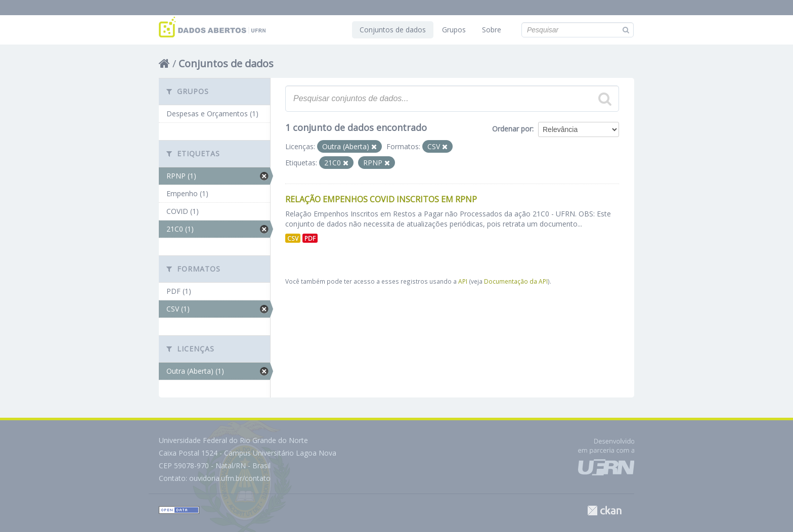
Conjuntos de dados (393, 30)
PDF (310, 238)
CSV (293, 238)
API (463, 281)
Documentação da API (516, 281)
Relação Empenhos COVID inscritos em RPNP (381, 199)
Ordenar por (512, 129)
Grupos (454, 30)
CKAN (604, 511)
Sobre (492, 30)
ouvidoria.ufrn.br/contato (230, 478)
